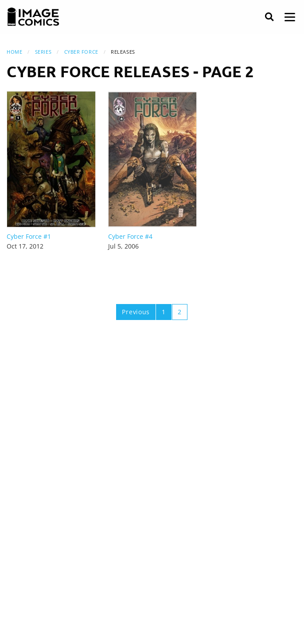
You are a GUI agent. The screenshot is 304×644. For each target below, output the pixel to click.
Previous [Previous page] (136, 312)
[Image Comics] (33, 17)
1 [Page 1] (164, 312)
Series (43, 52)
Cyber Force (81, 52)
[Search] (269, 17)
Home (14, 52)
